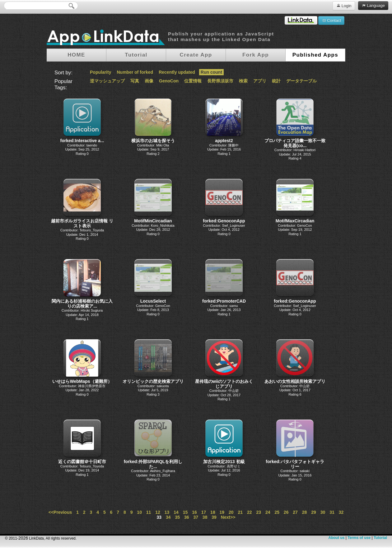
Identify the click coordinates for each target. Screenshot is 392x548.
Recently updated (177, 72)
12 (158, 512)
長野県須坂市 (220, 81)
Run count (211, 72)
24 (268, 512)
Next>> (228, 517)
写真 (135, 81)
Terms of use (359, 538)
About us (336, 538)
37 (196, 517)
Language (373, 5)
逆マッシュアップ (107, 81)
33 (159, 517)
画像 (149, 81)
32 (341, 512)
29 (314, 512)
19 (222, 512)
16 (194, 512)
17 (204, 512)
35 (177, 517)
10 (139, 512)
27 (295, 512)
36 (187, 517)
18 (213, 512)
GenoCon (169, 81)
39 (214, 517)
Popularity (100, 72)
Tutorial (380, 538)
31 (332, 512)
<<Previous (60, 512)
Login (344, 5)
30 (323, 512)
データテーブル (301, 81)
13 (167, 512)
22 (250, 512)
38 (205, 517)
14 (176, 512)
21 (240, 512)
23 (259, 512)
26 (286, 512)
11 (149, 512)
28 (305, 512)
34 (168, 517)
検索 (243, 81)
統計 (276, 81)
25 (277, 512)
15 (185, 512)
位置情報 (193, 81)
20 (231, 512)
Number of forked (135, 72)
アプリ (260, 81)
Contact (331, 20)
